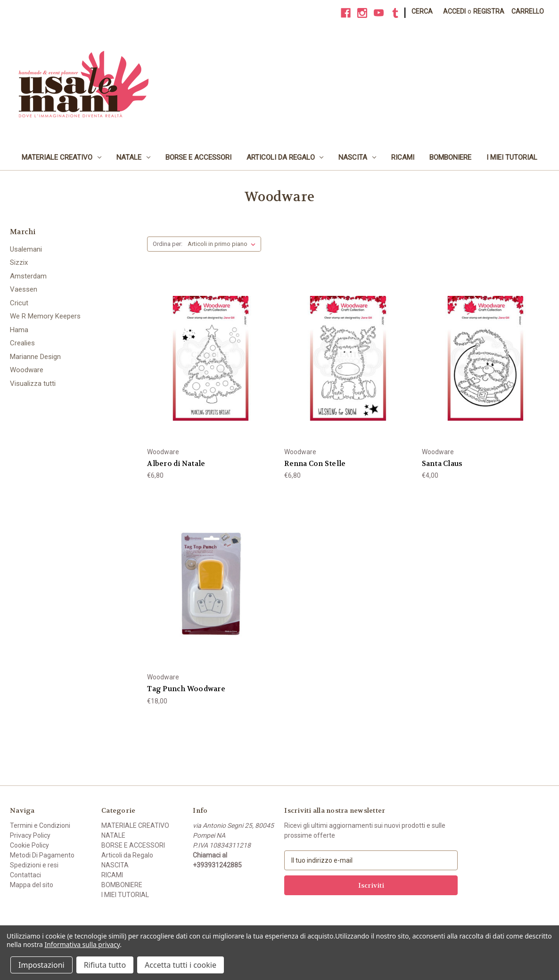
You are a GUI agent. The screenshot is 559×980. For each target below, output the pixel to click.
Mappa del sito (32, 885)
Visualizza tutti (33, 384)
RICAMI (403, 157)
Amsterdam (28, 276)
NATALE (133, 157)
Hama (19, 330)
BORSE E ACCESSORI (198, 157)
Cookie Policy (29, 845)
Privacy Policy (30, 835)
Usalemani (26, 249)
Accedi (454, 11)
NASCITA (357, 157)
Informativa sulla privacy (82, 944)
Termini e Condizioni (40, 825)
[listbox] (223, 244)
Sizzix (19, 262)
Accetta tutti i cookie (181, 965)
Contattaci (25, 875)
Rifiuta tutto (105, 965)
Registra (489, 11)
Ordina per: (168, 244)
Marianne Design (35, 357)
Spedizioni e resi (34, 865)
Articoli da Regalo (285, 157)
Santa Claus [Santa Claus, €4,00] (442, 464)
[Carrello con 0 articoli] (528, 12)
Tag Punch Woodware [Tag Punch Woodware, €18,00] (186, 689)
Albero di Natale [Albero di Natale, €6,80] (176, 464)
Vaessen (24, 289)
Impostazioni (41, 965)
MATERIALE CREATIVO (62, 157)
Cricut (19, 303)
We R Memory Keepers (45, 316)
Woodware (27, 370)
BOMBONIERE (450, 157)
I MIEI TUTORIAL (512, 157)
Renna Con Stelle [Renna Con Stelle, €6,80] (315, 464)
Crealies (22, 343)
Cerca (422, 11)
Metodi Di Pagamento (42, 855)
